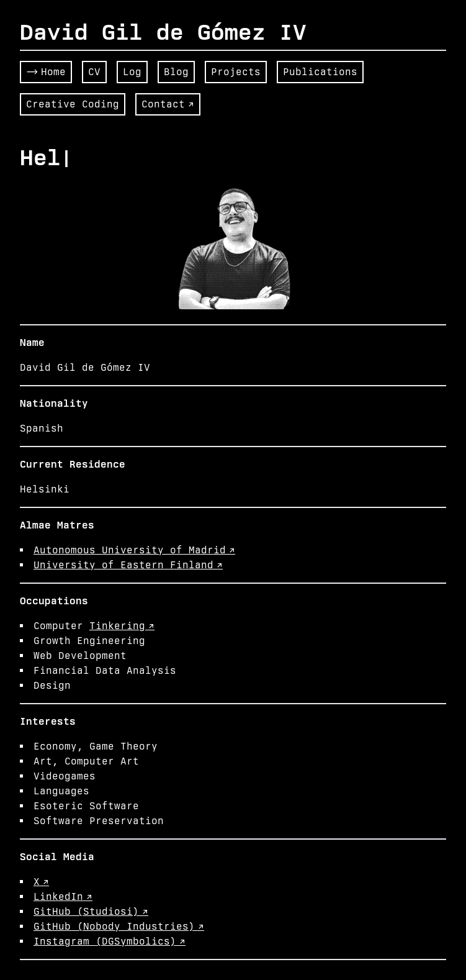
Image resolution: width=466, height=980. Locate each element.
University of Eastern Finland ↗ (128, 565)
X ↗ (41, 882)
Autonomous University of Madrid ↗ (134, 550)
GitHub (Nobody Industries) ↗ (119, 926)
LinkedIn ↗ (63, 896)
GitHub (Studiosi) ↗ (91, 911)
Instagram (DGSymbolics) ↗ (110, 941)
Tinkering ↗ (122, 626)
